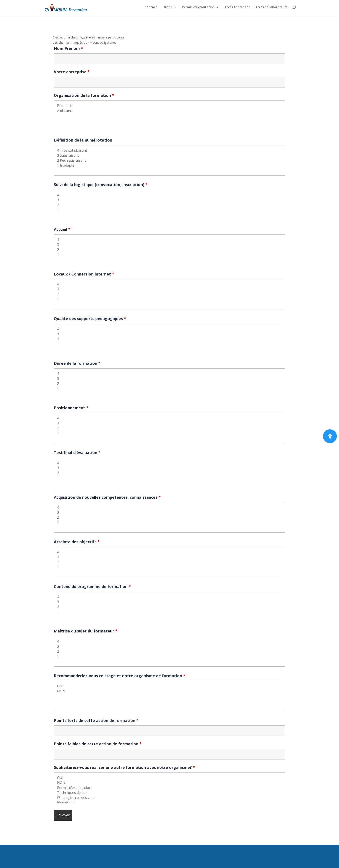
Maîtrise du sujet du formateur (86, 631)
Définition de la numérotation (83, 140)
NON (169, 691)
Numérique (169, 803)
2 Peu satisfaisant (169, 160)
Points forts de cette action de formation (96, 720)
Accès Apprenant (237, 9)
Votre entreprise (72, 72)
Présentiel (169, 106)
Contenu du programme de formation (92, 586)
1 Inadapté (169, 165)
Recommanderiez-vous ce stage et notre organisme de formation (120, 676)
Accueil (62, 229)
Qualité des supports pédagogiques (90, 319)
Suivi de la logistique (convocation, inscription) (101, 185)
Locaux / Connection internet (84, 274)
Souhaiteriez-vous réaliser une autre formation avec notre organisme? (124, 767)
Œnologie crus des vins (169, 798)
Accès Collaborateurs (271, 9)
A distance (169, 111)
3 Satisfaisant (169, 155)
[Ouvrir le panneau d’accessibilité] (330, 436)
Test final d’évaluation (77, 452)
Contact (151, 9)
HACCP (167, 9)
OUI (169, 686)
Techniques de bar (169, 793)
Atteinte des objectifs (77, 542)
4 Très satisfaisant (169, 151)
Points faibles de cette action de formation (98, 744)
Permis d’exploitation (198, 9)
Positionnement (71, 408)
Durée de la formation (77, 363)
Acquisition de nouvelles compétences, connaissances (107, 497)
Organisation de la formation (84, 95)
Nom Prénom (68, 48)
